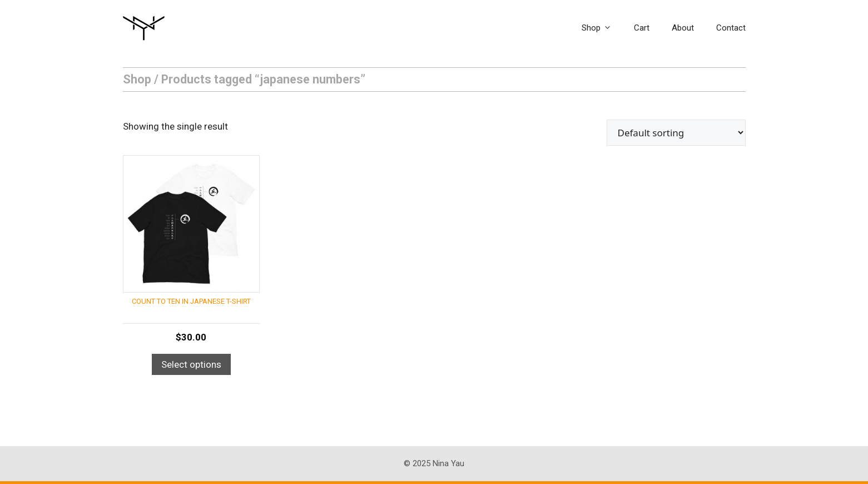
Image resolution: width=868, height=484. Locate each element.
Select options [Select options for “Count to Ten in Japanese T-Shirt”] (191, 364)
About (683, 28)
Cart (642, 28)
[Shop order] (676, 133)
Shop (602, 28)
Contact (731, 28)
